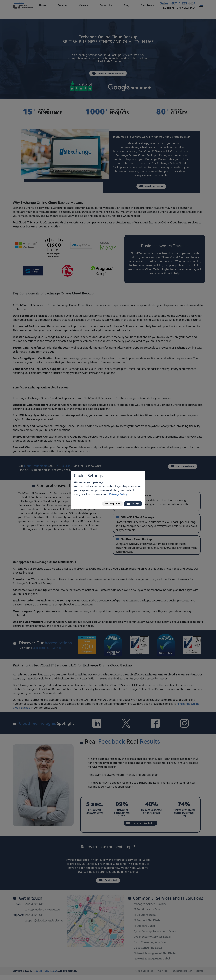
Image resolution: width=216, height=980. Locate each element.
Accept (132, 504)
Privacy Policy (118, 493)
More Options (109, 504)
